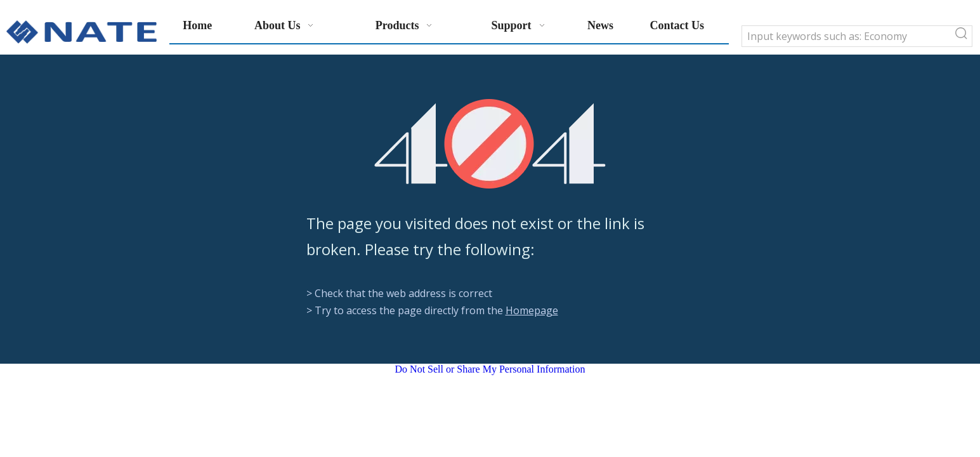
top (953, 402)
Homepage (532, 310)
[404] (490, 144)
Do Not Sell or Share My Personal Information (490, 369)
